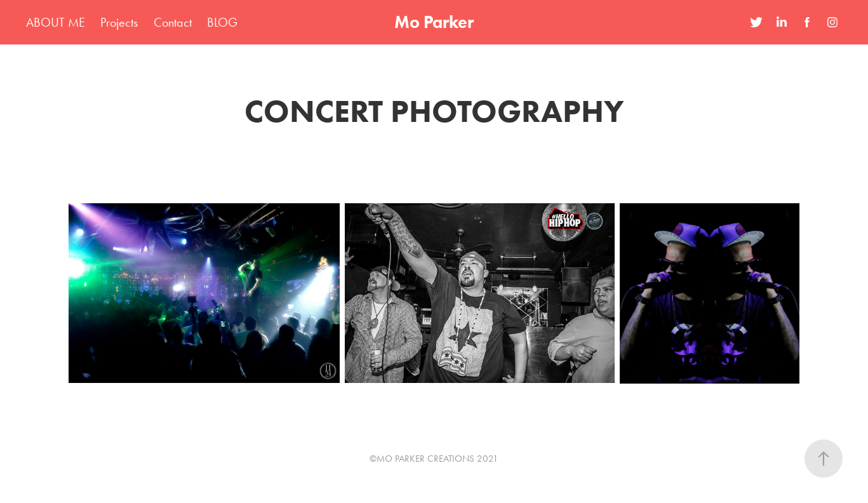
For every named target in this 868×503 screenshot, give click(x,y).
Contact (173, 22)
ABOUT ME (56, 22)
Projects (119, 22)
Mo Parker (434, 22)
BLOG (222, 22)
